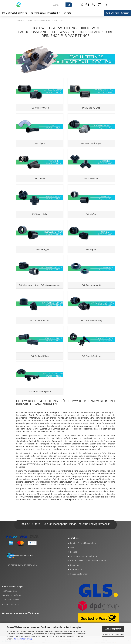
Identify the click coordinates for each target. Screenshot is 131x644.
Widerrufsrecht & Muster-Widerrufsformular (89, 568)
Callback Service (77, 577)
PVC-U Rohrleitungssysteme (15, 13)
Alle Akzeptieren (113, 629)
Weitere (67, 13)
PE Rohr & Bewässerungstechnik (45, 13)
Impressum (75, 573)
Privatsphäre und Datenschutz (83, 551)
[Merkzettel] (99, 5)
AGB (72, 555)
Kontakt (74, 560)
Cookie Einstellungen (79, 582)
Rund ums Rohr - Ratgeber (117, 13)
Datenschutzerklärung (23, 639)
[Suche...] (69, 5)
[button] (87, 5)
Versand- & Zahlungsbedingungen (85, 564)
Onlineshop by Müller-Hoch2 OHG (22, 573)
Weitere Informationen (113, 634)
